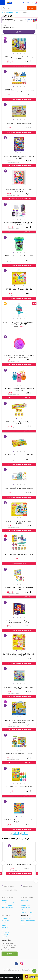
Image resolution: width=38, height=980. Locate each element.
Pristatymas (24, 903)
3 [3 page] (17, 833)
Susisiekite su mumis (26, 910)
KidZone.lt (4, 918)
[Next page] (26, 833)
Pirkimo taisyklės (25, 908)
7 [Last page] (23, 833)
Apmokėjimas (24, 901)
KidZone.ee (5, 935)
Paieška (32, 8)
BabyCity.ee (5, 928)
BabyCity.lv (5, 925)
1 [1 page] (11, 833)
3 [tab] (21, 53)
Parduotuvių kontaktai (8, 903)
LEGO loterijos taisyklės (27, 912)
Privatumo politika (26, 918)
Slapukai (23, 925)
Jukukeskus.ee (6, 930)
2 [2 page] (14, 833)
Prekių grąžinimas (25, 905)
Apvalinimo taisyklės (7, 908)
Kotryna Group (5, 921)
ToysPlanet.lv (5, 932)
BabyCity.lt (5, 923)
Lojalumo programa (7, 905)
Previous (3, 863)
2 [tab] (17, 53)
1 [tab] (14, 53)
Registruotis (9, 954)
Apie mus (4, 901)
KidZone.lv (4, 937)
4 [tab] (24, 53)
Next (35, 863)
